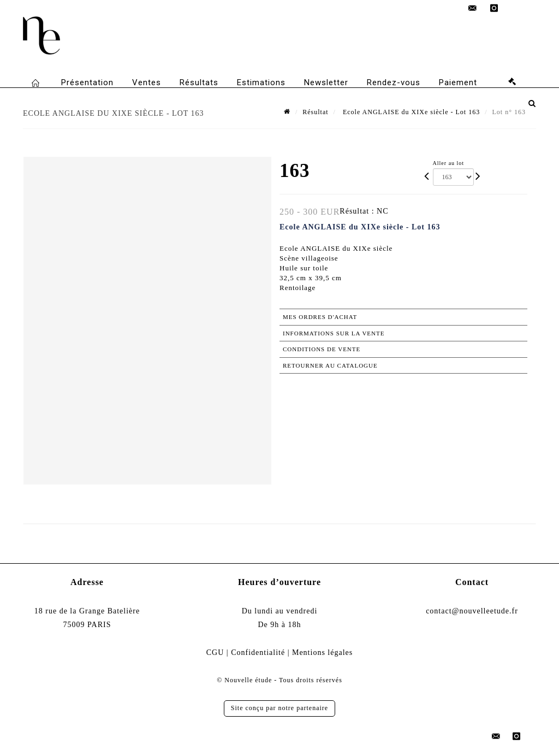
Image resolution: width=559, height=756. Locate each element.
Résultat (315, 112)
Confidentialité (258, 652)
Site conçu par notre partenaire (279, 708)
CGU (215, 652)
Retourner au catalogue (330, 365)
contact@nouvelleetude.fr (472, 611)
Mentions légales (322, 652)
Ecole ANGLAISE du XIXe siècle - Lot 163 (410, 112)
